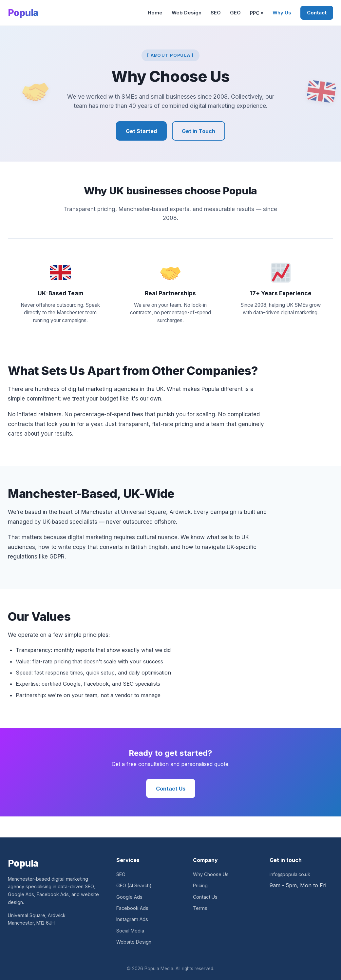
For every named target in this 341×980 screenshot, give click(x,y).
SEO (216, 13)
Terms (200, 908)
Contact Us (171, 789)
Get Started (141, 131)
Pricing (200, 885)
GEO (235, 13)
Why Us (282, 13)
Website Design (134, 942)
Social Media (130, 931)
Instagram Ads (132, 919)
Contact (317, 13)
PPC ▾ (257, 13)
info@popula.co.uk (290, 874)
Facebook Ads (132, 908)
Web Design (187, 13)
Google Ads (129, 897)
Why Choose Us (211, 874)
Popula (23, 13)
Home (155, 13)
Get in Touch (199, 131)
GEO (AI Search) (134, 885)
